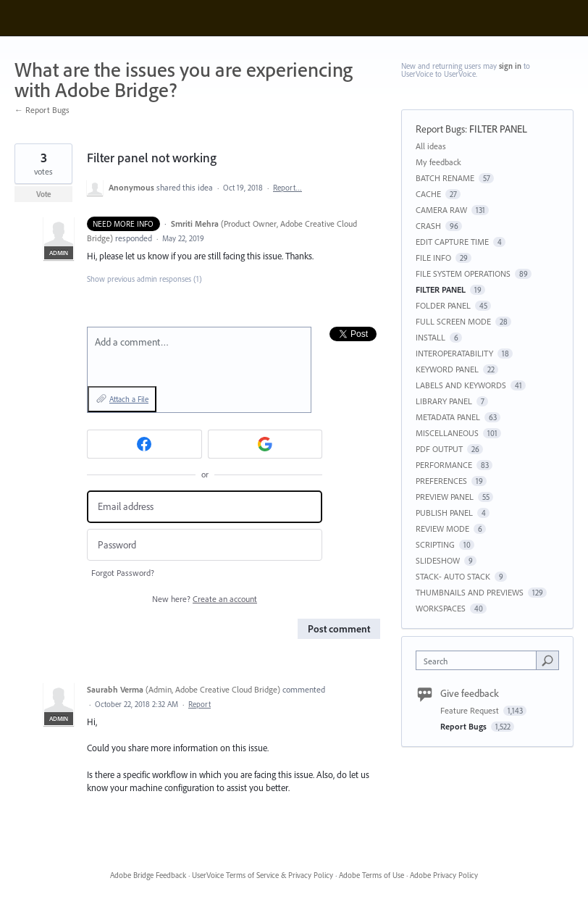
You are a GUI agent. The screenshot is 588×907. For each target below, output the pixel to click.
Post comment (339, 629)
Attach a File (129, 399)
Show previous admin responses (144, 279)
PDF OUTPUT (439, 449)
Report (199, 704)
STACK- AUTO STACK (453, 576)
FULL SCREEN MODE (453, 321)
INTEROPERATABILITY (454, 353)
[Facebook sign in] (144, 444)
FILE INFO (433, 258)
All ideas (431, 146)
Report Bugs (440, 129)
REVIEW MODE (442, 528)
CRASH (428, 226)
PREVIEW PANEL (445, 497)
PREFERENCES (441, 481)
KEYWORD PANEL (447, 369)
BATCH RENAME (445, 178)
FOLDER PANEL (443, 305)
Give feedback (470, 693)
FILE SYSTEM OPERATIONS (463, 273)
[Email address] (205, 507)
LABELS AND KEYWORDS (461, 385)
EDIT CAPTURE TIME (452, 242)
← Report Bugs (42, 110)
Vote (44, 194)
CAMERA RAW (441, 210)
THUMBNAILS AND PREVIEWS (470, 592)
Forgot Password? (123, 573)
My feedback (438, 162)
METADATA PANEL (448, 417)
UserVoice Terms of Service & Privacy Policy (262, 875)
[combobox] (479, 660)
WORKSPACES (441, 608)
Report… (287, 188)
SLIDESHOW (438, 560)
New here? (205, 599)
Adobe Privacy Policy (444, 875)
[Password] (205, 545)
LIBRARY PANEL (444, 401)
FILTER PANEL (498, 129)
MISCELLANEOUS (447, 433)
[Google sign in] (265, 444)
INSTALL (430, 337)
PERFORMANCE (444, 465)
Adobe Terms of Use (371, 875)
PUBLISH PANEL (444, 513)
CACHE (428, 194)
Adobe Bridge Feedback (148, 875)
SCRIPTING (435, 544)
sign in (510, 66)
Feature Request (471, 710)
